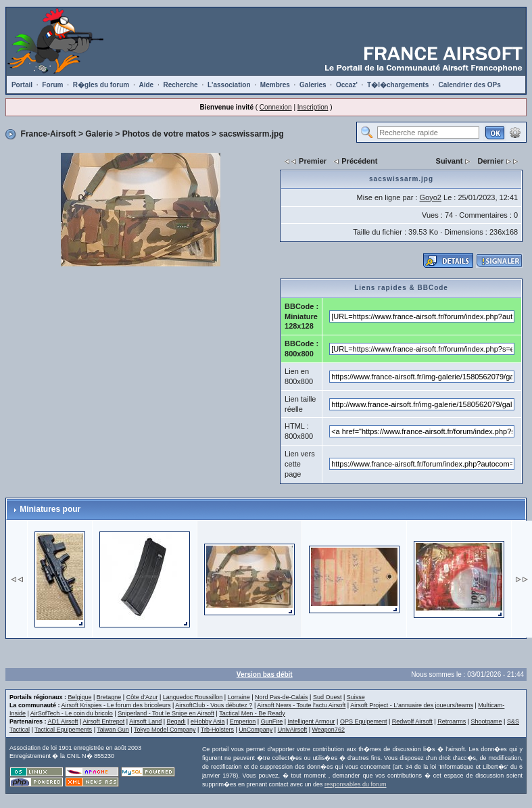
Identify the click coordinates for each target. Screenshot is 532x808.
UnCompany (256, 730)
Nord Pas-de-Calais (282, 697)
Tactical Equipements (63, 730)
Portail (22, 85)
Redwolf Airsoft (412, 721)
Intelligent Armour (312, 721)
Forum (52, 85)
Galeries (313, 85)
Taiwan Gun (113, 730)
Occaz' (347, 85)
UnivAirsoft (293, 730)
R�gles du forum (101, 85)
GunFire (272, 721)
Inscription (313, 107)
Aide (146, 85)
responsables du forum (356, 784)
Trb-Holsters (217, 730)
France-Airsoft (49, 134)
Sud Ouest (328, 697)
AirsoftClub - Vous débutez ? (214, 705)
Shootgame (487, 721)
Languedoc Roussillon (193, 697)
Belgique (79, 697)
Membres (275, 85)
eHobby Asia (208, 721)
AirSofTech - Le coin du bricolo (72, 713)
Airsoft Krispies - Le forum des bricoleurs (116, 705)
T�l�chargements (398, 85)
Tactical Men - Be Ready (252, 713)
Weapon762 (329, 730)
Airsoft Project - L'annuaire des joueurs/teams (412, 705)
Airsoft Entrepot (103, 721)
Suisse (356, 697)
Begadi (176, 721)
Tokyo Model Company (165, 730)
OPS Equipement (364, 721)
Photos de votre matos (166, 134)
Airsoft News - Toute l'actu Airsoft (301, 705)
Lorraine (239, 697)
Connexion (276, 107)
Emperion (243, 721)
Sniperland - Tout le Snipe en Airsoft (166, 713)
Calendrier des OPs (470, 85)
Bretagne (109, 697)
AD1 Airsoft (63, 721)
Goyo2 (431, 197)
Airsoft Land (145, 721)
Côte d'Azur (142, 697)
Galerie (99, 134)
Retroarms (452, 721)
